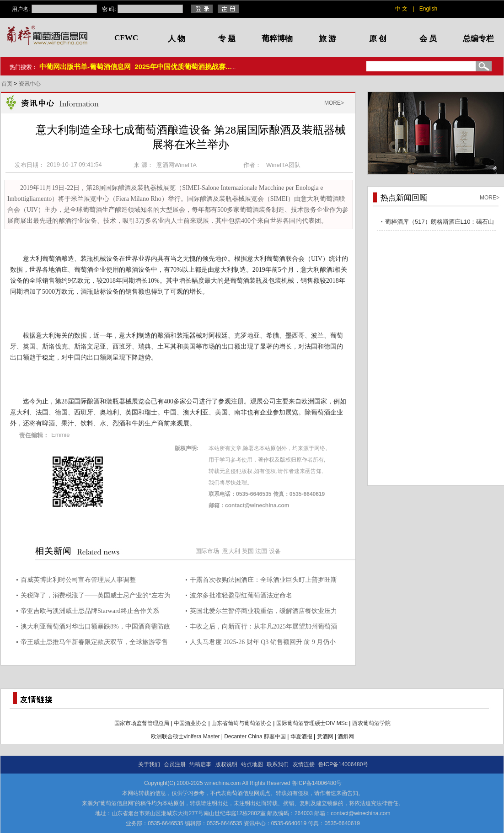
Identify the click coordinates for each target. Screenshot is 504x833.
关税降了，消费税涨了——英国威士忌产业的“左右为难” (96, 597)
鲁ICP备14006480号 (343, 764)
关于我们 (149, 764)
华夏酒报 (301, 736)
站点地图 (252, 764)
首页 (8, 84)
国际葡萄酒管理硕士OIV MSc (312, 723)
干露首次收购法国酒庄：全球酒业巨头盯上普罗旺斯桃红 (263, 581)
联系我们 (278, 764)
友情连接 (304, 764)
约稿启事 (200, 764)
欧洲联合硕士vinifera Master (185, 736)
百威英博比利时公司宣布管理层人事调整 (78, 580)
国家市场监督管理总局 (142, 723)
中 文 (401, 9)
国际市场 (207, 551)
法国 (261, 551)
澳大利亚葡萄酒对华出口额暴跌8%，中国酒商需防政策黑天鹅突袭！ (95, 628)
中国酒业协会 (190, 723)
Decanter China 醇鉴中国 (255, 736)
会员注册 (175, 764)
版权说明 (226, 764)
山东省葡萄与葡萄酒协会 (241, 723)
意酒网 (325, 736)
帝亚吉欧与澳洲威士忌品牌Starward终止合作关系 (90, 611)
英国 (248, 551)
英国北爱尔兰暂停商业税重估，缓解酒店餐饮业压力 (263, 611)
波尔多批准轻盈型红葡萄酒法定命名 (241, 595)
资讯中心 (30, 84)
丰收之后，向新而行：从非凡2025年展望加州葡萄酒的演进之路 (263, 628)
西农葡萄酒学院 (371, 723)
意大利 (231, 551)
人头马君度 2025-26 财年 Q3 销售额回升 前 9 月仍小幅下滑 (263, 643)
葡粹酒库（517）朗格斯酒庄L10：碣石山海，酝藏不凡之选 (440, 223)
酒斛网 (346, 736)
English (428, 9)
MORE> (334, 103)
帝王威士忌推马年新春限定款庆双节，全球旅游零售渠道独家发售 (94, 643)
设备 (275, 551)
